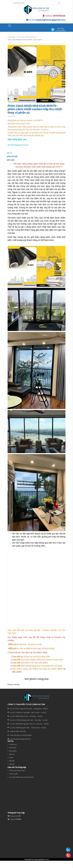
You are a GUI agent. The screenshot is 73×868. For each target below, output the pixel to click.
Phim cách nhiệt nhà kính (26, 37)
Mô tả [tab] (9, 153)
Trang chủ (11, 37)
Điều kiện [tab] (11, 160)
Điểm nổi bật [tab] (12, 157)
